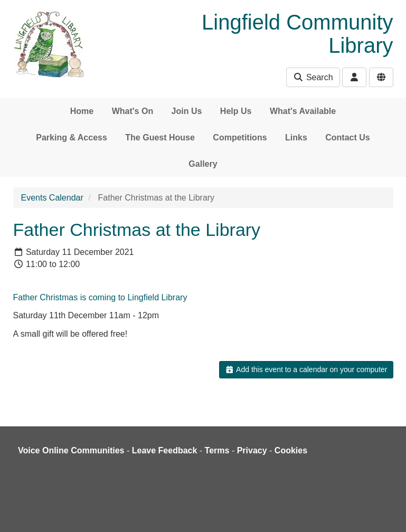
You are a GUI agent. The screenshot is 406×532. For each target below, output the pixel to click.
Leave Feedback (165, 450)
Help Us (236, 111)
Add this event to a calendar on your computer (306, 369)
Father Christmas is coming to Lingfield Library (100, 297)
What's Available (303, 111)
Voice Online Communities (71, 450)
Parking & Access (72, 137)
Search (313, 77)
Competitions (240, 137)
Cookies (291, 450)
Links (296, 137)
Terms (217, 450)
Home (82, 111)
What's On (133, 111)
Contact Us (347, 137)
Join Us (187, 111)
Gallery (203, 164)
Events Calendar (52, 198)
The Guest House (160, 137)
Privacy (252, 450)
